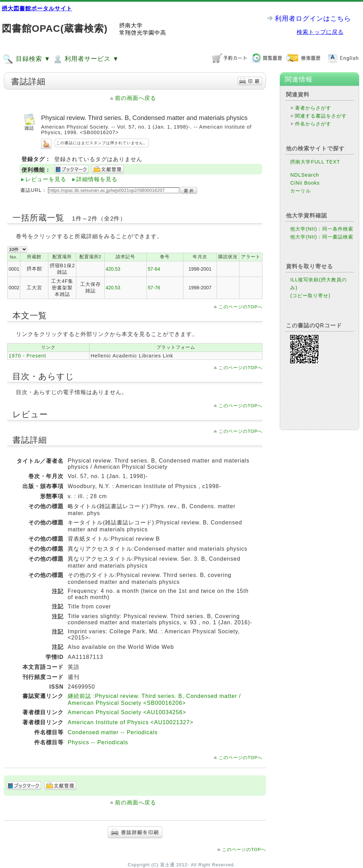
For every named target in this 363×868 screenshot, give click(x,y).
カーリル (300, 191)
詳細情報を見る (97, 179)
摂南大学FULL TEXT (315, 162)
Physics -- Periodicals (98, 742)
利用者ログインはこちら (313, 18)
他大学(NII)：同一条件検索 (322, 229)
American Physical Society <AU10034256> (127, 712)
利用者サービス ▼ (85, 59)
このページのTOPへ (241, 307)
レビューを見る (46, 179)
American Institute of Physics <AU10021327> (131, 722)
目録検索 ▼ (27, 59)
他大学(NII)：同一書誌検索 (322, 237)
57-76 (154, 288)
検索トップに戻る (320, 32)
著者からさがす (313, 108)
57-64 (154, 269)
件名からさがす (313, 124)
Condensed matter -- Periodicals (113, 732)
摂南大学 (131, 25)
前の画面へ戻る (136, 98)
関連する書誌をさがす (321, 116)
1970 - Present (27, 356)
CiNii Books (305, 183)
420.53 (113, 269)
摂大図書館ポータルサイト (37, 8)
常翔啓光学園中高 (143, 33)
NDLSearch (304, 175)
